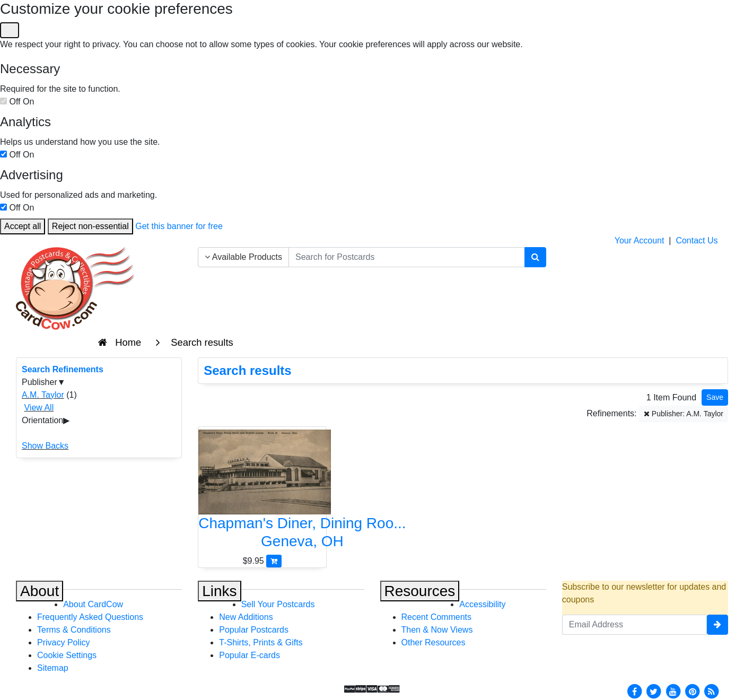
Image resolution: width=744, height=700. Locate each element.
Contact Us (697, 240)
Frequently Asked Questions (90, 617)
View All (39, 408)
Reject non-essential (90, 226)
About (40, 591)
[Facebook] (634, 691)
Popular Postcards (254, 630)
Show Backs (45, 446)
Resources (420, 591)
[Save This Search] (715, 397)
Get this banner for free (179, 226)
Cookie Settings (67, 655)
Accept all (23, 226)
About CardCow (93, 604)
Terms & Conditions (74, 630)
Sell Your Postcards (278, 604)
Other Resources (434, 642)
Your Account (640, 240)
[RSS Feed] (712, 691)
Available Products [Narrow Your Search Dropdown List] (243, 257)
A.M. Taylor (43, 395)
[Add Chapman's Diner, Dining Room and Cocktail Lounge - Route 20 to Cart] (274, 561)
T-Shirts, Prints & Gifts (261, 642)
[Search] (535, 257)
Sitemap (53, 668)
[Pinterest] (693, 691)
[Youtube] (673, 691)
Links (219, 591)
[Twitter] (654, 691)
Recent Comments (437, 617)
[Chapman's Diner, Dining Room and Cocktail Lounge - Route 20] (262, 492)
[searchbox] (407, 257)
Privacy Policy (64, 642)
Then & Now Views (437, 630)
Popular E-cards (250, 655)
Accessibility (482, 604)
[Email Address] (634, 625)
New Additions (246, 617)
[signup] (717, 625)
